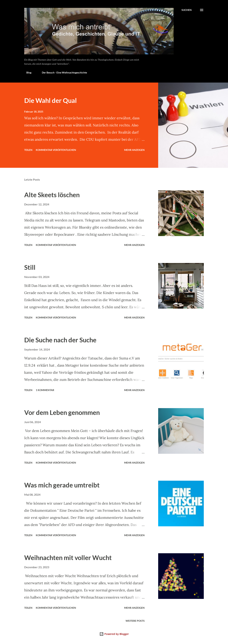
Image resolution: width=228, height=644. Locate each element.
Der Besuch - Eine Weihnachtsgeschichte (62, 72)
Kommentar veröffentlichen (56, 150)
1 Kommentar (45, 390)
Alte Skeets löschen (52, 195)
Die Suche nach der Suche (60, 340)
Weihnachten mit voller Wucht (68, 558)
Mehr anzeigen (134, 150)
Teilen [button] (28, 150)
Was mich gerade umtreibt (62, 485)
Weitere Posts (135, 621)
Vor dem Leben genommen (62, 412)
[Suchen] (187, 10)
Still (30, 267)
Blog (27, 72)
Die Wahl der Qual (50, 100)
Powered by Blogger (114, 634)
